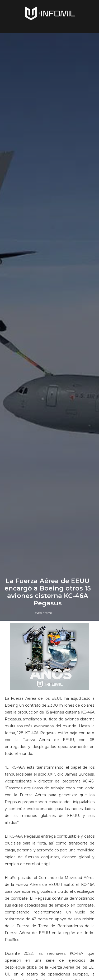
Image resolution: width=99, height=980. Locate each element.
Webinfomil (44, 613)
